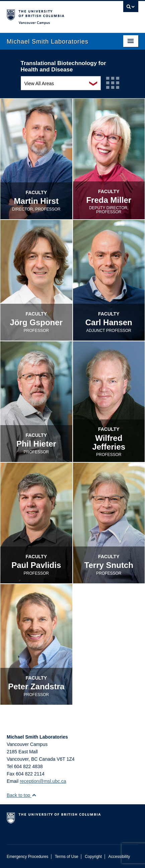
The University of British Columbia (53, 14)
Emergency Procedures (27, 857)
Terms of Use (67, 857)
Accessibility (119, 857)
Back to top (22, 795)
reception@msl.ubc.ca (43, 781)
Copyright (93, 857)
